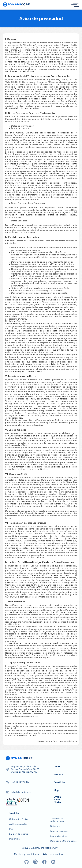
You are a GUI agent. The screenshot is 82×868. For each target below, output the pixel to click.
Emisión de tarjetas (19, 834)
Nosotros (59, 774)
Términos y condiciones (26, 854)
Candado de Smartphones (63, 841)
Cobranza (55, 826)
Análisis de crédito (18, 824)
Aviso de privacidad (53, 854)
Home (57, 766)
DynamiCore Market (58, 800)
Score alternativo (58, 836)
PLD (11, 829)
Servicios (14, 813)
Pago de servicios (59, 831)
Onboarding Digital (19, 819)
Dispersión (14, 839)
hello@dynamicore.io (21, 792)
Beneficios (59, 782)
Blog (56, 791)
